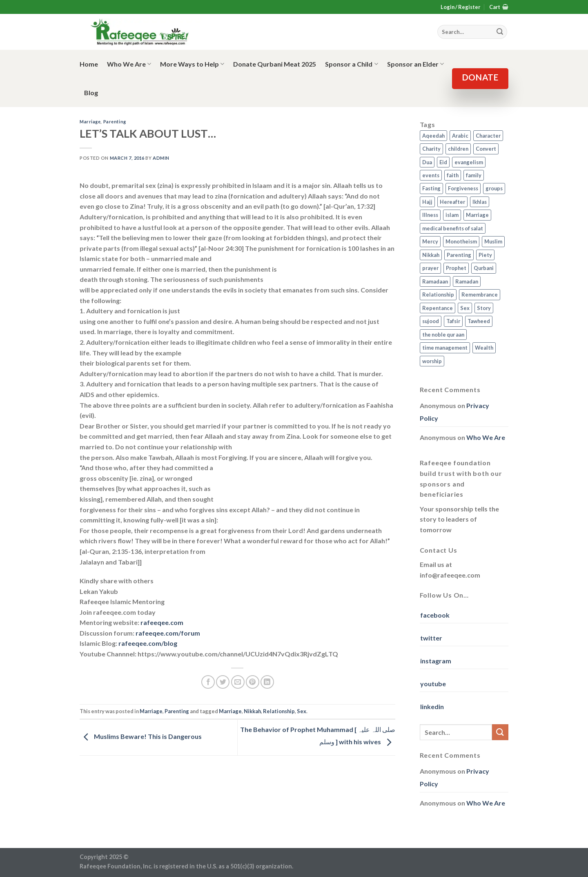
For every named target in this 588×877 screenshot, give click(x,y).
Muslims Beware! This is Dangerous (141, 736)
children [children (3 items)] (458, 149)
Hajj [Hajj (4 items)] (427, 202)
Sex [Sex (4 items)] (465, 308)
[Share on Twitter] (223, 682)
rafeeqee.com (162, 622)
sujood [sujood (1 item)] (431, 321)
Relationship (279, 711)
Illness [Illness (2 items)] (430, 215)
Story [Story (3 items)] (484, 308)
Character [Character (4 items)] (488, 136)
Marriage (90, 122)
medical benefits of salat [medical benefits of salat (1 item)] (453, 228)
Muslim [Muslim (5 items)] (493, 241)
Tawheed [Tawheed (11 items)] (479, 321)
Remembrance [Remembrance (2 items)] (480, 295)
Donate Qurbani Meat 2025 (275, 64)
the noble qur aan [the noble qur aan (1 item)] (443, 335)
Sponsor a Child (351, 64)
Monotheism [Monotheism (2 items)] (461, 241)
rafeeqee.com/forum (168, 633)
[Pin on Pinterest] (253, 682)
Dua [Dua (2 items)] (427, 162)
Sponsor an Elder (415, 64)
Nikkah (252, 711)
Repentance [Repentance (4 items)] (438, 308)
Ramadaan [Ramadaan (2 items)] (435, 281)
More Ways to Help (192, 64)
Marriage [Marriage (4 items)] (477, 215)
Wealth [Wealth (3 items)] (484, 348)
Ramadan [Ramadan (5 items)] (467, 281)
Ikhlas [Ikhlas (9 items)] (480, 202)
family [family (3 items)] (474, 175)
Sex (302, 711)
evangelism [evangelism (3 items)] (469, 162)
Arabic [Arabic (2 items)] (460, 136)
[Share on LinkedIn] (267, 682)
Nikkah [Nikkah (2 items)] (431, 255)
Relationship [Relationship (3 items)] (438, 295)
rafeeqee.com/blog (148, 643)
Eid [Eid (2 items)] (443, 162)
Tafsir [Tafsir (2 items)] (453, 321)
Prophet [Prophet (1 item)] (456, 268)
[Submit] (500, 732)
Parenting (115, 122)
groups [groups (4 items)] (494, 188)
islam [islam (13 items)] (452, 215)
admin (161, 158)
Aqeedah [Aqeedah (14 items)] (433, 136)
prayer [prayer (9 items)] (430, 268)
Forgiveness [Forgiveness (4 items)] (463, 188)
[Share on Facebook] (208, 682)
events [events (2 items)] (431, 175)
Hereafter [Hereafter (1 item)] (452, 202)
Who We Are (129, 64)
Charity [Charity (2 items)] (431, 149)
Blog (91, 93)
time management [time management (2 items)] (445, 348)
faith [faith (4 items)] (453, 175)
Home (89, 64)
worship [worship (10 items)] (432, 361)
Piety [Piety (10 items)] (485, 255)
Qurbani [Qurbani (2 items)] (484, 268)
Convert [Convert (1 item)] (486, 149)
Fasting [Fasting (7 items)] (431, 188)
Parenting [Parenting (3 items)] (459, 255)
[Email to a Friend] (238, 682)
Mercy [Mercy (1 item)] (430, 241)
